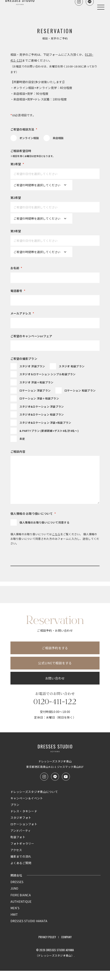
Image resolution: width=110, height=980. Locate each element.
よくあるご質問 (21, 872)
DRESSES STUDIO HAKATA (29, 930)
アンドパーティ (21, 840)
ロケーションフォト (24, 833)
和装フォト (18, 846)
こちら (56, 534)
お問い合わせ (55, 687)
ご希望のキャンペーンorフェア (31, 336)
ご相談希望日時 (55, 154)
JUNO (14, 898)
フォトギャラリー (22, 853)
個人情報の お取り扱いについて (33, 514)
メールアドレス (22, 313)
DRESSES (17, 891)
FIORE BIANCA (21, 904)
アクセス (16, 859)
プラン (15, 814)
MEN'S (15, 917)
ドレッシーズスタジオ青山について (34, 801)
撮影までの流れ (21, 866)
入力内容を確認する (55, 571)
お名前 (16, 268)
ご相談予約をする (55, 657)
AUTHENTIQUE (21, 911)
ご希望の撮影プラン (24, 359)
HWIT (14, 924)
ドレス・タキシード (24, 820)
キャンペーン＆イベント (27, 808)
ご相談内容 (18, 451)
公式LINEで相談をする (55, 672)
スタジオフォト (21, 827)
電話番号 (18, 291)
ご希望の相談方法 (24, 129)
